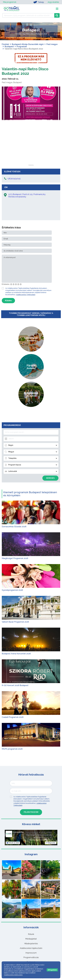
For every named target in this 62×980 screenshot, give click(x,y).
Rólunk (31, 934)
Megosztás (51, 843)
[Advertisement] (31, 150)
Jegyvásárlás (53, 2)
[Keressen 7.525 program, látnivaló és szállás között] (28, 15)
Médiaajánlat (31, 939)
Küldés (8, 301)
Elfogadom (52, 970)
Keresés (50, 478)
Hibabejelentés (31, 944)
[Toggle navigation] (57, 9)
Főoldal (5, 44)
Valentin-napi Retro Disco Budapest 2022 (25, 71)
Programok (22, 47)
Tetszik (13, 843)
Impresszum (31, 953)
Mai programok (10, 2)
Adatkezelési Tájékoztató (26, 295)
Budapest (9, 47)
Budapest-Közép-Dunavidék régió (28, 44)
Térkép (39, 2)
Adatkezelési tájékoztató (31, 948)
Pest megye (52, 44)
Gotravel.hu (18, 832)
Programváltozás (31, 957)
